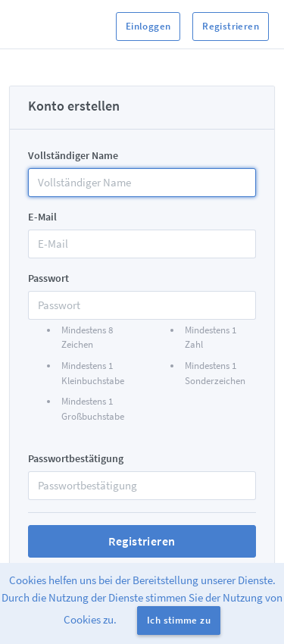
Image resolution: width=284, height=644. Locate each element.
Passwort (48, 278)
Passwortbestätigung (76, 458)
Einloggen (148, 26)
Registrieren (231, 26)
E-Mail (42, 217)
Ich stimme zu (179, 620)
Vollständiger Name (73, 155)
